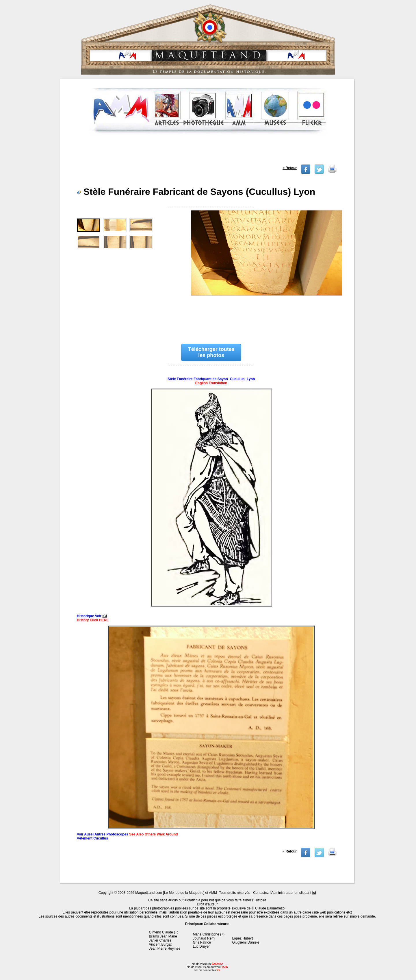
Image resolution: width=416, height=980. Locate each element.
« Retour (290, 168)
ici (314, 893)
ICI (104, 616)
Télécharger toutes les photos (211, 352)
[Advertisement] (208, 151)
